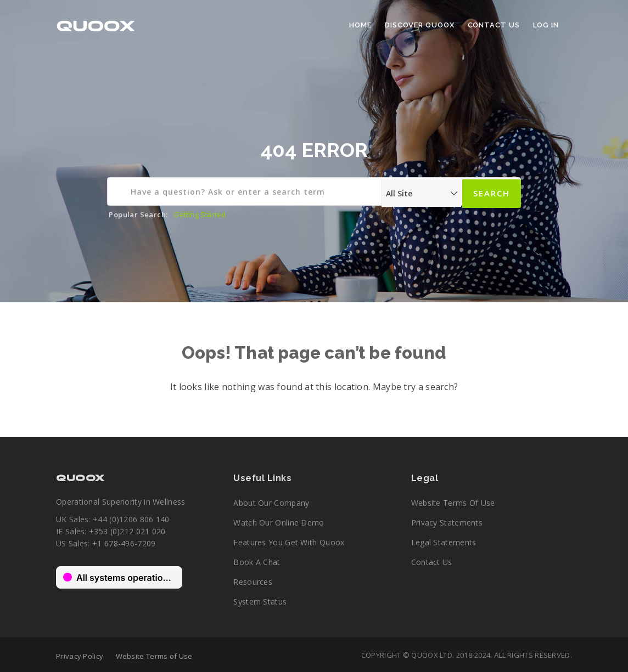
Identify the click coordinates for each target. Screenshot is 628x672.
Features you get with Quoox (289, 542)
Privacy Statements (447, 523)
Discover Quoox (420, 25)
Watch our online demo (279, 523)
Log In (546, 25)
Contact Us (494, 25)
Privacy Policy (80, 656)
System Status (260, 602)
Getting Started (200, 214)
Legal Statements (444, 542)
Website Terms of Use (453, 503)
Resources (253, 582)
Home (360, 25)
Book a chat (257, 562)
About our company (271, 503)
